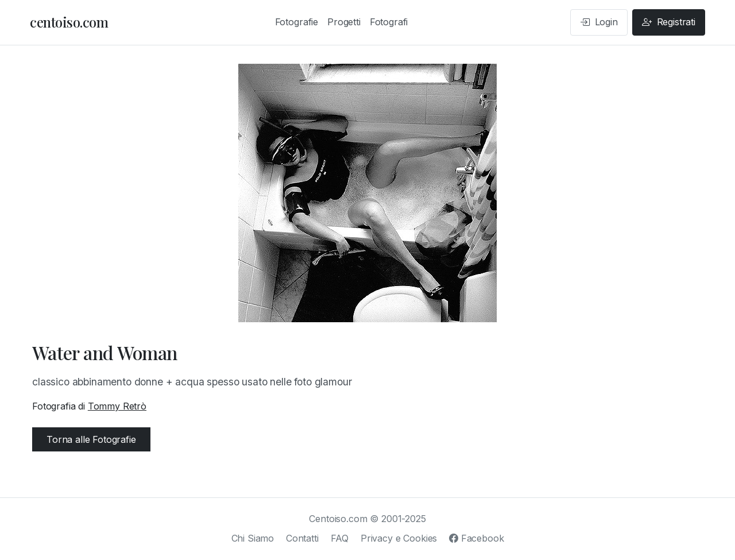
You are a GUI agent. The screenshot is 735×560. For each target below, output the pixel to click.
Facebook (476, 538)
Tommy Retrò (117, 406)
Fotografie (297, 22)
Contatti (302, 538)
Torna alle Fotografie (91, 439)
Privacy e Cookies (399, 538)
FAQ (340, 538)
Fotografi (389, 22)
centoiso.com (69, 22)
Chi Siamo (253, 538)
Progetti (344, 22)
